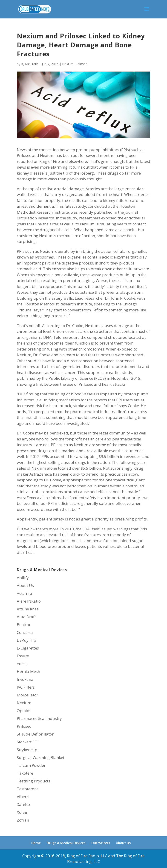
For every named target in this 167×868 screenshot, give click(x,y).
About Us (25, 585)
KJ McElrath (30, 64)
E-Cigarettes (28, 648)
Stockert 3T (27, 742)
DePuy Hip (26, 640)
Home (36, 843)
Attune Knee (28, 609)
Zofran (23, 820)
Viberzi (23, 797)
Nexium (68, 64)
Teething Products (33, 781)
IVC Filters (26, 687)
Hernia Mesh (28, 671)
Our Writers (101, 843)
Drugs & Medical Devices (66, 843)
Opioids (24, 711)
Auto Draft (26, 617)
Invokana (25, 679)
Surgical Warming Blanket (41, 757)
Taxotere (25, 773)
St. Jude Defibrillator (35, 734)
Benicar (24, 625)
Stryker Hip (27, 750)
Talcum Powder (31, 765)
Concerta (25, 632)
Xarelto (23, 804)
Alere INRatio (29, 601)
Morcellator (27, 695)
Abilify (23, 578)
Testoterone (28, 789)
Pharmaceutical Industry (39, 718)
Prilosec (81, 64)
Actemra (24, 593)
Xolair (22, 812)
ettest (22, 664)
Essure (23, 656)
